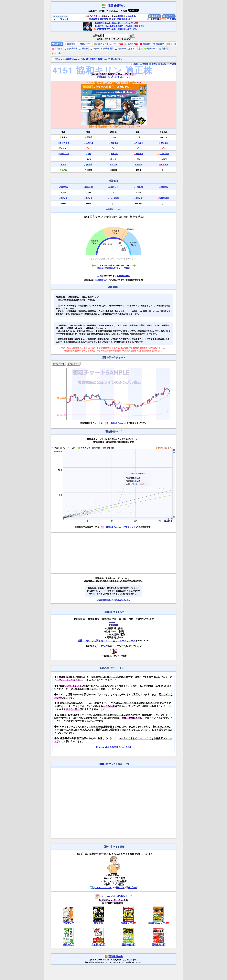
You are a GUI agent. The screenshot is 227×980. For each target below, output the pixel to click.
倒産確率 (120, 49)
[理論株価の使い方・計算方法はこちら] (113, 77)
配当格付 (70, 44)
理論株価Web (117, 6)
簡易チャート (84, 44)
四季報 (153, 64)
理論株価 (57, 44)
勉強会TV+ (159, 44)
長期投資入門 (159, 945)
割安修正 (115, 143)
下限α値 (64, 198)
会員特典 (153, 19)
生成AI (129, 44)
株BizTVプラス (108, 764)
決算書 (144, 64)
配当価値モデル (122, 276)
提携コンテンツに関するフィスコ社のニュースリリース (107, 641)
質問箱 (171, 19)
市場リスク (114, 187)
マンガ (172, 44)
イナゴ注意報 (135, 49)
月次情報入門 (98, 945)
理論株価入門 (129, 945)
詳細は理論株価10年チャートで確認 (113, 268)
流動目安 (113, 165)
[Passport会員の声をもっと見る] (113, 747)
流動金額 (138, 165)
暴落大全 (98, 923)
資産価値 (64, 187)
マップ (115, 44)
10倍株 (94, 49)
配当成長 (165, 143)
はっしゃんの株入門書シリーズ (113, 896)
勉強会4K (146, 44)
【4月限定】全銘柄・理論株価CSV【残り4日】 (114, 23)
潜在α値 (89, 198)
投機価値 (164, 187)
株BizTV (119, 887)
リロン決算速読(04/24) (120, 19)
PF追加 (171, 64)
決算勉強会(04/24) (98, 19)
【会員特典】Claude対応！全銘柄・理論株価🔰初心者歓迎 (119, 26)
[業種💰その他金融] (127, 16)
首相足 (163, 49)
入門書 (56, 54)
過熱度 (90, 165)
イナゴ (165, 154)
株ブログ (131, 887)
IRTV (102, 646)
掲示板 (162, 64)
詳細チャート (101, 44)
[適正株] (85, 59)
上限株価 (139, 187)
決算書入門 (68, 923)
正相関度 (89, 143)
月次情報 (57, 49)
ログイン (169, 16)
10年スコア (65, 154)
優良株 (83, 49)
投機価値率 (164, 198)
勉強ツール (151, 49)
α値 (90, 154)
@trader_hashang (101, 887)
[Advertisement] (113, 553)
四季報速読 (107, 49)
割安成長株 (71, 49)
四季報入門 (126, 923)
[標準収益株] (97, 59)
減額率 (114, 198)
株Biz (56, 59)
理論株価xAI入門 (156, 923)
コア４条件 (64, 143)
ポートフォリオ (60, 19)
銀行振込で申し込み (127, 29)
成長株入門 (68, 945)
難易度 (63, 165)
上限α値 (139, 198)
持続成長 (140, 143)
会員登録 (154, 16)
